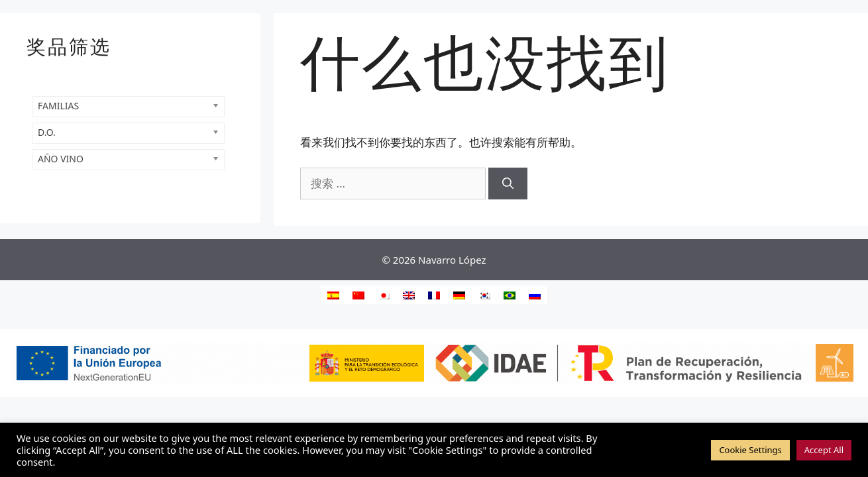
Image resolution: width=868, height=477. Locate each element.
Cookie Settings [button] (750, 450)
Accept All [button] (824, 450)
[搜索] (508, 184)
